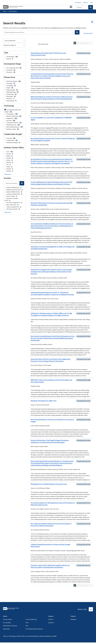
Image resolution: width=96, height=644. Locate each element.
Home (5, 13)
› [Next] (90, 45)
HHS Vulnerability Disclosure (34, 630)
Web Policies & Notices (10, 627)
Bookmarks (78, 2)
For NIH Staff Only (31, 621)
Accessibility (7, 624)
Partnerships (26, 8)
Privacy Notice (8, 621)
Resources (51, 8)
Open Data (6, 630)
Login (91, 2)
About (69, 8)
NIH (27, 627)
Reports (43, 8)
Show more (8, 176)
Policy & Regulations (61, 8)
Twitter (51, 621)
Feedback (73, 621)
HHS (27, 624)
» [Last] (92, 45)
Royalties (36, 8)
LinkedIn (51, 624)
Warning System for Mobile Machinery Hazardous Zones (49, 485)
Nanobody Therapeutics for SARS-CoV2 (44, 402)
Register (86, 2)
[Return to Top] (91, 611)
